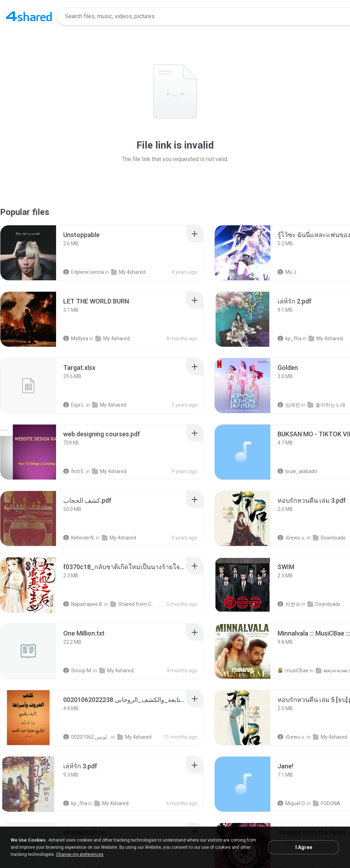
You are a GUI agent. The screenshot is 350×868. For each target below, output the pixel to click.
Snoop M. (78, 671)
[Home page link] (29, 16)
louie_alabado (297, 471)
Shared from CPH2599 (134, 604)
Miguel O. (292, 803)
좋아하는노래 (326, 405)
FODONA (327, 803)
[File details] (28, 253)
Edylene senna (84, 272)
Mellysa (76, 338)
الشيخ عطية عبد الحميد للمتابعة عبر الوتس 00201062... (87, 737)
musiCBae (293, 671)
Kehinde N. (79, 538)
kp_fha (289, 338)
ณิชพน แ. (292, 538)
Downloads (329, 538)
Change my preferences (80, 854)
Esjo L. (74, 405)
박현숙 (289, 604)
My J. (287, 272)
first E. (74, 471)
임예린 (289, 405)
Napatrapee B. (83, 604)
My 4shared (128, 272)
